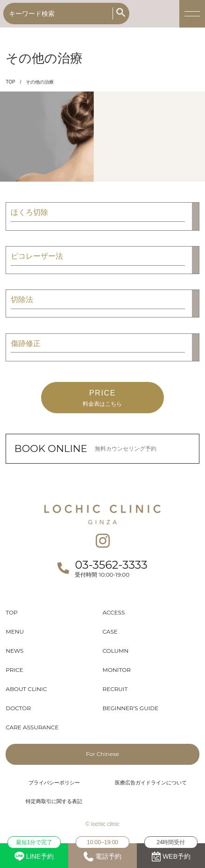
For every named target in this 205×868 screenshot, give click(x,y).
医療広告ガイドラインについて (151, 783)
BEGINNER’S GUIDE (131, 708)
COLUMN (116, 651)
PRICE (14, 670)
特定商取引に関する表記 (54, 801)
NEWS (14, 651)
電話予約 (102, 852)
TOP (10, 82)
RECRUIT (115, 689)
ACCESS (114, 612)
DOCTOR (18, 708)
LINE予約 (34, 852)
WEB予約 (171, 852)
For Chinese (102, 754)
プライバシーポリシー (54, 783)
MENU (15, 632)
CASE (110, 632)
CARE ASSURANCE (32, 727)
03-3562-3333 (111, 565)
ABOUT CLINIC (26, 689)
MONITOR (117, 670)
